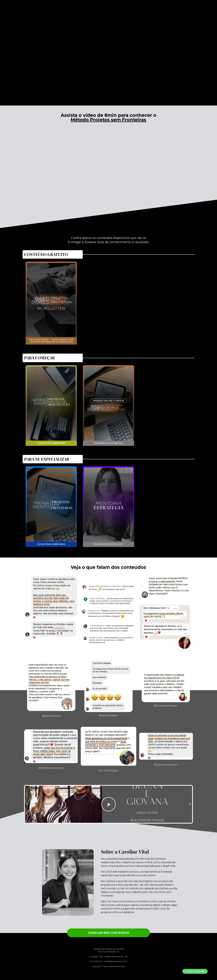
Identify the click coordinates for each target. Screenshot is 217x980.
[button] (51, 341)
